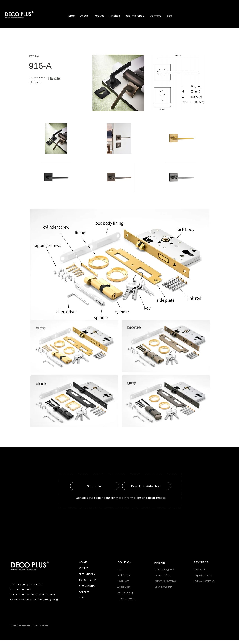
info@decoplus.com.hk (28, 584)
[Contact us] (95, 486)
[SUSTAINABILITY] (90, 587)
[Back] (35, 82)
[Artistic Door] (129, 587)
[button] (84, 16)
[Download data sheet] (147, 486)
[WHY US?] (90, 568)
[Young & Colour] (167, 587)
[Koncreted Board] (129, 599)
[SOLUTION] (129, 563)
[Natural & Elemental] (167, 581)
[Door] (129, 570)
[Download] (206, 570)
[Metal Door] (129, 581)
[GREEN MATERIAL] (90, 574)
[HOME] (90, 562)
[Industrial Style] (167, 575)
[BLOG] (90, 598)
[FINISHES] (166, 563)
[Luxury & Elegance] (167, 570)
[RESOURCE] (205, 563)
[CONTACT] (90, 592)
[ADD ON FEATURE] (90, 580)
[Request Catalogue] (206, 581)
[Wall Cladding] (129, 593)
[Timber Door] (129, 575)
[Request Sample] (206, 575)
